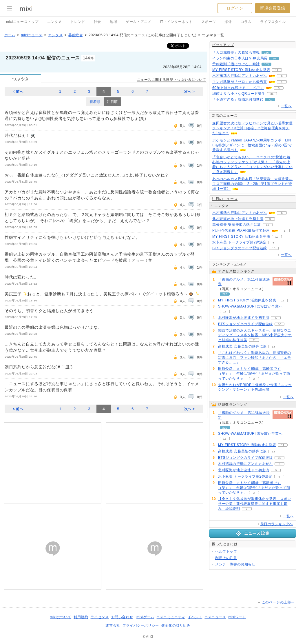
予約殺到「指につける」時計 (236, 64)
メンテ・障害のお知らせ (235, 564)
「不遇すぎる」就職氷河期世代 (238, 99)
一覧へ (286, 106)
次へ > (190, 92)
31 (272, 94)
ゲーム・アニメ (138, 22)
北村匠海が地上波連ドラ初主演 (238, 219)
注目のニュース (225, 199)
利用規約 (81, 617)
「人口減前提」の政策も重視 (236, 52)
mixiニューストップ (22, 22)
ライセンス (100, 617)
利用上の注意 (226, 558)
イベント (195, 617)
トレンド (78, 22)
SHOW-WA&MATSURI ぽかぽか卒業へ (250, 306)
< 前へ (18, 92)
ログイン (235, 8)
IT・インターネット (176, 22)
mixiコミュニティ (171, 617)
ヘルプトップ (226, 552)
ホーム (10, 35)
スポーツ (209, 22)
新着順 (95, 102)
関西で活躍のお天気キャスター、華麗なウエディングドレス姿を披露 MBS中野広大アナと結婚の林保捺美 (255, 335)
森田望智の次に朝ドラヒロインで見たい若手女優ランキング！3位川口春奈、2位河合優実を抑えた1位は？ (252, 128)
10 (274, 248)
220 (225, 294)
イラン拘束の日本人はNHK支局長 (240, 58)
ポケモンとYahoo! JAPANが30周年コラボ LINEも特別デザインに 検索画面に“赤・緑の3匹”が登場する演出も (252, 145)
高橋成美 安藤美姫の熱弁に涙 (237, 225)
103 (267, 64)
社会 (97, 22)
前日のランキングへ (277, 524)
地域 (113, 22)
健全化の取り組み (176, 625)
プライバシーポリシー (141, 625)
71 (270, 100)
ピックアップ (223, 45)
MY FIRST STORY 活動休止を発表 (241, 70)
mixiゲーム (145, 617)
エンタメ (54, 22)
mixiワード (237, 617)
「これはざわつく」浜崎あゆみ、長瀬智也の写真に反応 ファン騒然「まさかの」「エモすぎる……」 (255, 358)
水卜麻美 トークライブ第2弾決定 (240, 242)
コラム (246, 22)
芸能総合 (76, 35)
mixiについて (61, 617)
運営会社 (113, 625)
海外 (228, 22)
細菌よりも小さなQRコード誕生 (239, 94)
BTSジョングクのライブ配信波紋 (240, 248)
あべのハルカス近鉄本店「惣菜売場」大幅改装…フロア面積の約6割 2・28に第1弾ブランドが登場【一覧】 (252, 184)
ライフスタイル (273, 22)
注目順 (112, 102)
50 (274, 58)
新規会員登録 (273, 8)
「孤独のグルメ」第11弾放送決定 (244, 282)
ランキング (221, 264)
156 (267, 53)
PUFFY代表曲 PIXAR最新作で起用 (241, 230)
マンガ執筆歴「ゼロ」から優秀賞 (240, 82)
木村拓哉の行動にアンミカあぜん (240, 76)
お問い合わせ (122, 617)
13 (267, 225)
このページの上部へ (278, 602)
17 (277, 70)
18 (225, 311)
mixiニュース (32, 35)
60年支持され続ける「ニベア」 (238, 88)
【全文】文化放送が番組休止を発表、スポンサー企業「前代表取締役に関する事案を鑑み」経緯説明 (255, 504)
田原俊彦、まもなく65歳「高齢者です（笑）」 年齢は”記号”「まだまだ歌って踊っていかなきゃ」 (254, 374)
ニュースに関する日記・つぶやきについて (172, 80)
